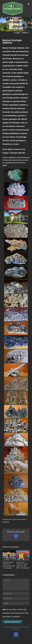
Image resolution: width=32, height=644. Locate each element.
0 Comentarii (8, 568)
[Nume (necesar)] (16, 594)
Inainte (25, 33)
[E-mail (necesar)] (16, 598)
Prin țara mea (21, 519)
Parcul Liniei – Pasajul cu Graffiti (22, 563)
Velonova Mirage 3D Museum (8, 563)
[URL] (16, 603)
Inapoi (18, 33)
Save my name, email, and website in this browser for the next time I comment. (15, 613)
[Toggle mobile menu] (29, 4)
